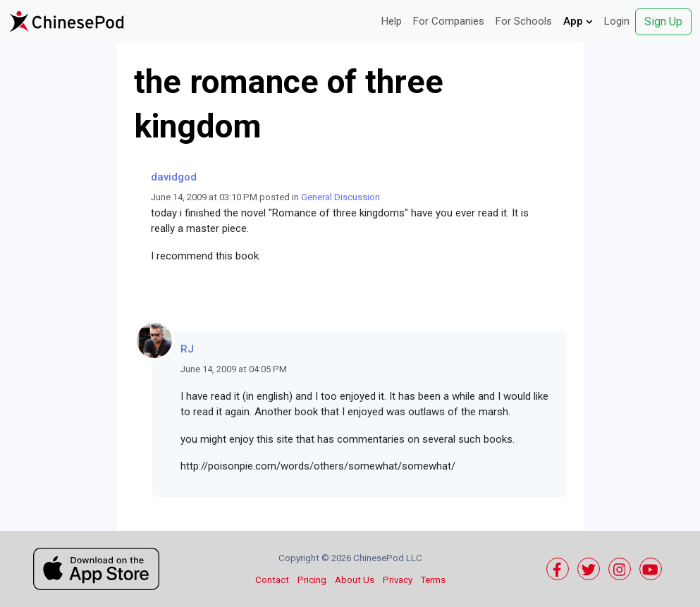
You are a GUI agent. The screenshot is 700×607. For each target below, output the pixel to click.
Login (617, 21)
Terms (433, 580)
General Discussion (340, 197)
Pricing (312, 580)
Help (392, 21)
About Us (355, 580)
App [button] (578, 21)
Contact (272, 580)
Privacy (398, 580)
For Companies (449, 21)
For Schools (524, 21)
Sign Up (663, 22)
